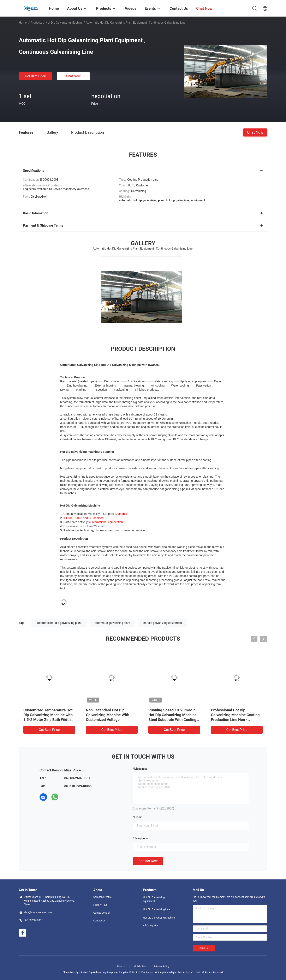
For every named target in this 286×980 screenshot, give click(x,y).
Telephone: (142, 838)
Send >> (204, 948)
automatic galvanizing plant (112, 623)
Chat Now (73, 76)
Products (36, 23)
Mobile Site (140, 967)
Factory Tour (100, 905)
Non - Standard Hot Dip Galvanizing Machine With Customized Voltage (108, 715)
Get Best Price (35, 76)
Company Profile (102, 897)
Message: (141, 769)
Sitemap (121, 967)
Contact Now (148, 861)
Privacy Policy (161, 967)
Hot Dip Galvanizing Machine (64, 23)
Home (23, 23)
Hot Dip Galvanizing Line (156, 909)
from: (138, 817)
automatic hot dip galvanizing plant (59, 623)
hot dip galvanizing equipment (163, 623)
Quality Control (102, 913)
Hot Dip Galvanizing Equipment (154, 899)
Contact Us (99, 921)
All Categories (151, 926)
